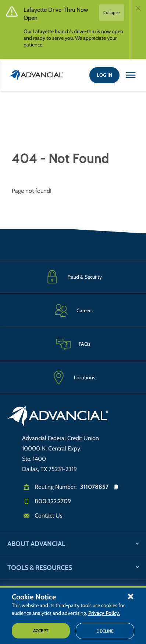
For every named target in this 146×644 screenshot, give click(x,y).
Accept (41, 631)
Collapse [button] (111, 12)
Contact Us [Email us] (49, 516)
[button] (131, 596)
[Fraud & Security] (73, 277)
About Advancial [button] (36, 544)
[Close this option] (131, 75)
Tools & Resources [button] (40, 568)
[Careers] (73, 310)
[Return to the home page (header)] (36, 75)
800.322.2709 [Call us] (53, 501)
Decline (105, 631)
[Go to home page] (58, 417)
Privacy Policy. (104, 613)
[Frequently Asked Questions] (73, 344)
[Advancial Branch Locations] (73, 377)
